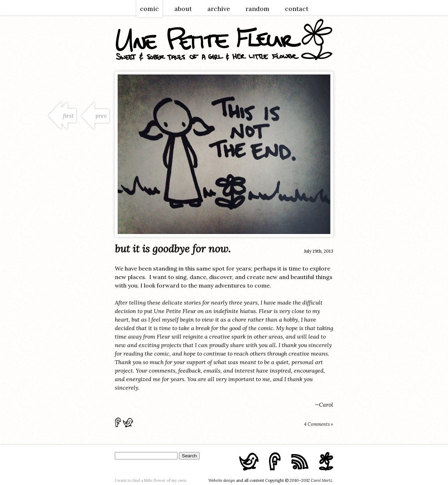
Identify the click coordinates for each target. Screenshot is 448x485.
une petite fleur (224, 40)
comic (149, 9)
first (68, 116)
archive (219, 9)
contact (297, 9)
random (257, 9)
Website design (222, 480)
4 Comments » (319, 424)
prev (101, 116)
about (183, 9)
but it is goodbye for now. (173, 249)
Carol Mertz (321, 480)
